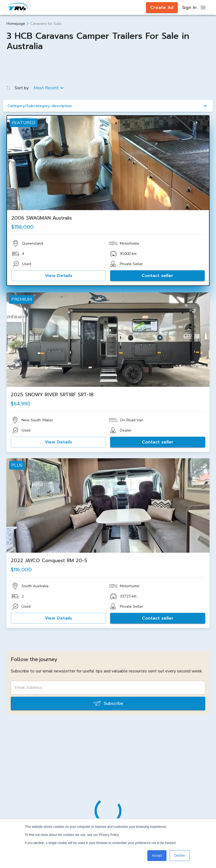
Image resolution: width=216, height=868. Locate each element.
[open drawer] (203, 8)
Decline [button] (180, 856)
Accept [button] (157, 856)
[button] (108, 106)
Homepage (16, 24)
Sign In (189, 8)
